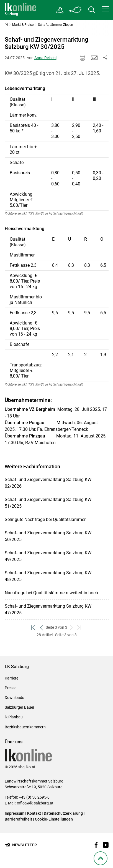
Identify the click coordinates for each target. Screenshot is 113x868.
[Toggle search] (92, 10)
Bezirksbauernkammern (25, 727)
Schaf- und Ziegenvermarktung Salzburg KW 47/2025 (48, 609)
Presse (11, 688)
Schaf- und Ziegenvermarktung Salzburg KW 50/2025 (48, 536)
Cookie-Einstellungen (54, 819)
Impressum (15, 813)
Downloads (14, 698)
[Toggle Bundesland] (76, 10)
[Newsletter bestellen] (21, 845)
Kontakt (34, 813)
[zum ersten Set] (34, 627)
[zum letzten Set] (79, 627)
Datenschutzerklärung (64, 813)
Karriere (11, 678)
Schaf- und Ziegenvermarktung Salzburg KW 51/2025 (48, 503)
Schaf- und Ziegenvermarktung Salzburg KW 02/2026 (48, 483)
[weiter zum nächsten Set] (71, 627)
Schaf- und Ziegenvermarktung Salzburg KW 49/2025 (48, 556)
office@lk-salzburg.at (35, 803)
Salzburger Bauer (20, 707)
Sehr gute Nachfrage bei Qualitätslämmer (45, 519)
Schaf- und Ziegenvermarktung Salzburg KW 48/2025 (48, 576)
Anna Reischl (45, 58)
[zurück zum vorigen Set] (42, 627)
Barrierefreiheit (18, 819)
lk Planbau (14, 717)
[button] (106, 9)
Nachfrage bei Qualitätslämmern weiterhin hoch (51, 593)
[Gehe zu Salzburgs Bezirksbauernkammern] (60, 10)
